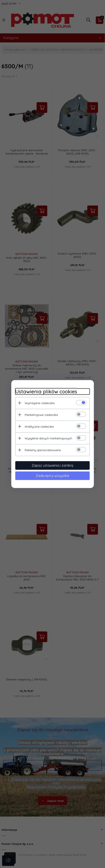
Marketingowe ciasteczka (41, 415)
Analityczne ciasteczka (39, 426)
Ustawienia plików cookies (46, 391)
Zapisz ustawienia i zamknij (52, 465)
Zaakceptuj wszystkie (53, 475)
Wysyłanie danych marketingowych (48, 438)
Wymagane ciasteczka (39, 403)
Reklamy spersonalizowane (42, 450)
